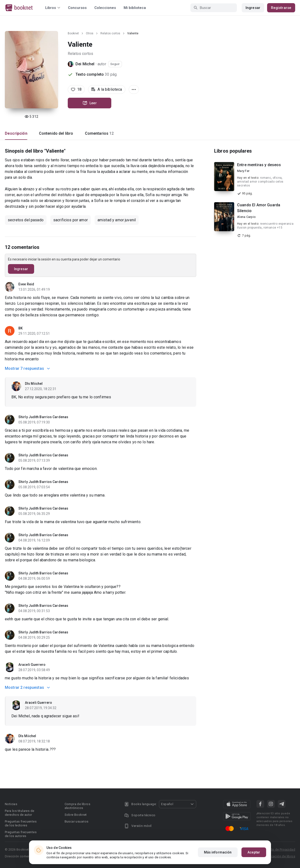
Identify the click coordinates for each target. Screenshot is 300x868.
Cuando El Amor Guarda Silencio (259, 208)
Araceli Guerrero (32, 665)
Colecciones (105, 8)
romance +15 (273, 228)
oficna (277, 178)
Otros (90, 33)
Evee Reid (26, 284)
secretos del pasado (26, 220)
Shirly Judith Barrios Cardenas (43, 417)
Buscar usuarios (77, 821)
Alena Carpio (246, 217)
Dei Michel (85, 64)
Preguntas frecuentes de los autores (21, 834)
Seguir (115, 64)
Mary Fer (243, 171)
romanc (266, 178)
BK (21, 328)
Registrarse (281, 8)
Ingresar (253, 8)
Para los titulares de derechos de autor (19, 813)
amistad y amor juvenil (117, 220)
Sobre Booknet (76, 815)
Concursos (77, 8)
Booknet (73, 33)
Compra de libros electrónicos (77, 806)
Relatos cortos (110, 33)
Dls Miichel (34, 384)
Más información (218, 852)
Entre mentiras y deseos (259, 165)
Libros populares (233, 151)
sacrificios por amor (71, 220)
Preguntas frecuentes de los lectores (21, 823)
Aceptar (254, 852)
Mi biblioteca (135, 8)
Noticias (11, 804)
